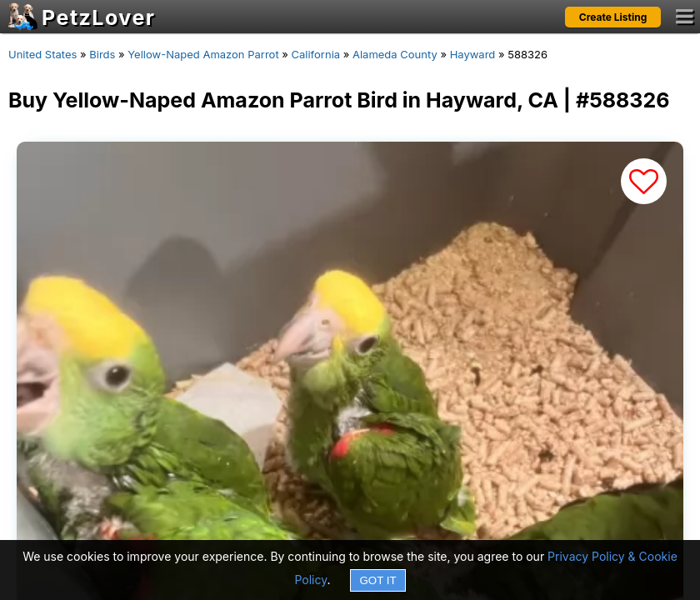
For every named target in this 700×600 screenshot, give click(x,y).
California (316, 54)
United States (42, 54)
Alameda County (395, 54)
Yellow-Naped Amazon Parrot (203, 54)
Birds (102, 54)
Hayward (473, 54)
